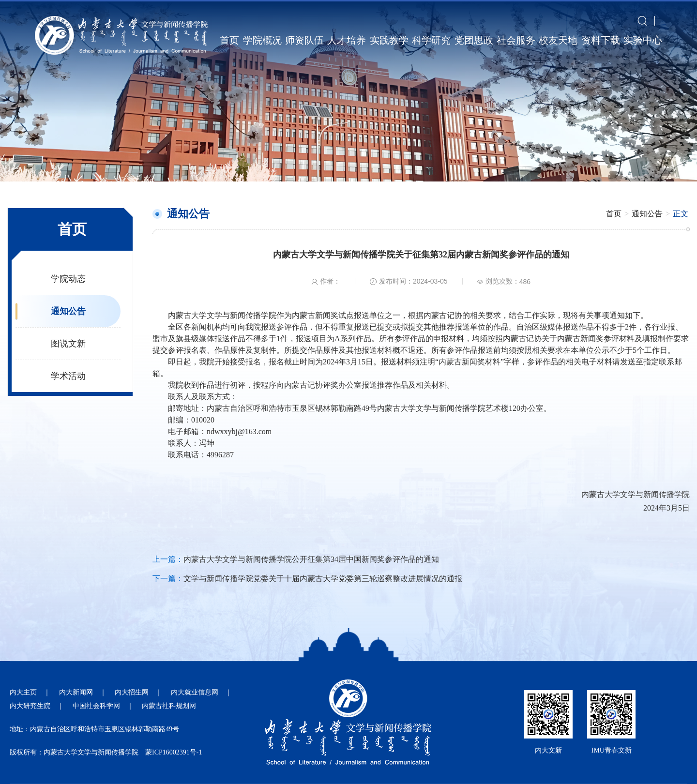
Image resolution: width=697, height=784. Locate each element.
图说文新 (68, 344)
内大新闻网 (76, 692)
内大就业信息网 (195, 692)
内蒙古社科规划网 (169, 706)
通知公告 (68, 311)
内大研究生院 (30, 706)
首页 (614, 214)
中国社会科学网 (96, 706)
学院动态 (68, 279)
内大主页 (23, 692)
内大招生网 (132, 692)
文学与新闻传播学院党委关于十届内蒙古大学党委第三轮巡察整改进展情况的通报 (323, 579)
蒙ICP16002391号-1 (174, 752)
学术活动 (68, 376)
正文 (681, 214)
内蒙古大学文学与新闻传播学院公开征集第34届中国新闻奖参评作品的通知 (311, 559)
